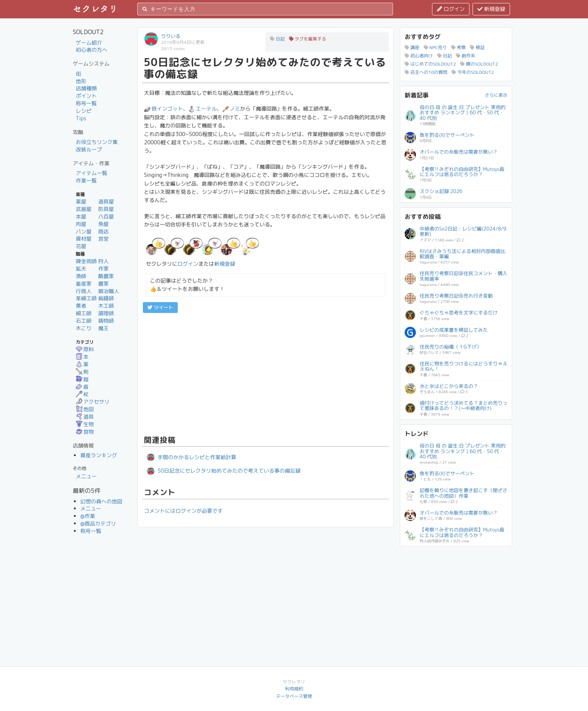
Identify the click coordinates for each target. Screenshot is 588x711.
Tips (81, 118)
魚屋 (103, 224)
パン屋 (84, 231)
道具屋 (106, 201)
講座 (412, 47)
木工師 (106, 306)
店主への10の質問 (426, 72)
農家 (103, 284)
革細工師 (86, 298)
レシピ (84, 111)
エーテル (202, 109)
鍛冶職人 (109, 291)
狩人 (103, 261)
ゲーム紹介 (89, 43)
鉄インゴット (163, 109)
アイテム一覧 (91, 173)
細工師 (84, 313)
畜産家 (84, 284)
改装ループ (89, 149)
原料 (85, 349)
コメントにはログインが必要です (183, 511)
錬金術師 (86, 261)
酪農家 (106, 276)
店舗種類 (86, 88)
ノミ (231, 109)
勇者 (81, 306)
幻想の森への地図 (101, 501)
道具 (85, 417)
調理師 (106, 313)
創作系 (466, 56)
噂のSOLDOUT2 (479, 64)
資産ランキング (99, 455)
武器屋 (84, 209)
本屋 (81, 216)
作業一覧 (86, 180)
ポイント (86, 96)
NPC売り (435, 47)
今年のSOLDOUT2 (473, 72)
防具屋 (106, 209)
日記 (277, 39)
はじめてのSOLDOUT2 (430, 64)
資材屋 (84, 239)
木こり (84, 328)
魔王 (103, 328)
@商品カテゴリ (98, 523)
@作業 (88, 516)
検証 (477, 47)
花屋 (81, 246)
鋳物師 (106, 321)
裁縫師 (106, 298)
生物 (85, 424)
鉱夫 (81, 269)
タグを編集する (308, 39)
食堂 (103, 239)
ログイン (451, 9)
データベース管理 (294, 696)
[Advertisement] (265, 373)
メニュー (86, 476)
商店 (103, 231)
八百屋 (106, 216)
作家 (103, 269)
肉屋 (81, 224)
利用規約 (294, 689)
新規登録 (491, 9)
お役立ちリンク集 (97, 142)
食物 (85, 432)
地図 (85, 409)
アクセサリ (93, 402)
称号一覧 (86, 103)
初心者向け (419, 56)
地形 (81, 81)
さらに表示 (496, 95)
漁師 (81, 276)
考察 (458, 47)
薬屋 (81, 201)
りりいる (171, 36)
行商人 (84, 291)
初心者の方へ (91, 50)
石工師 (84, 321)
